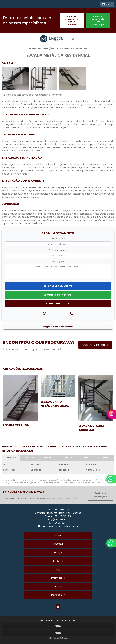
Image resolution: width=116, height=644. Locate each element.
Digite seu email (58, 239)
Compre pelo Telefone (58, 304)
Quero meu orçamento (95, 345)
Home (58, 535)
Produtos (58, 561)
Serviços (58, 552)
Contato (58, 586)
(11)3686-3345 (58, 523)
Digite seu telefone (58, 250)
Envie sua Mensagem (100, 495)
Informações (58, 578)
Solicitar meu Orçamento (58, 286)
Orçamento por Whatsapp (58, 295)
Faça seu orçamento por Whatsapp (98, 20)
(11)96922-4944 (58, 520)
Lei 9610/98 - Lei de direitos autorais (86, 483)
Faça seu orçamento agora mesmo (72, 20)
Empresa (58, 544)
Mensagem (58, 262)
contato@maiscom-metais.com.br (58, 526)
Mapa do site (58, 595)
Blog (58, 569)
